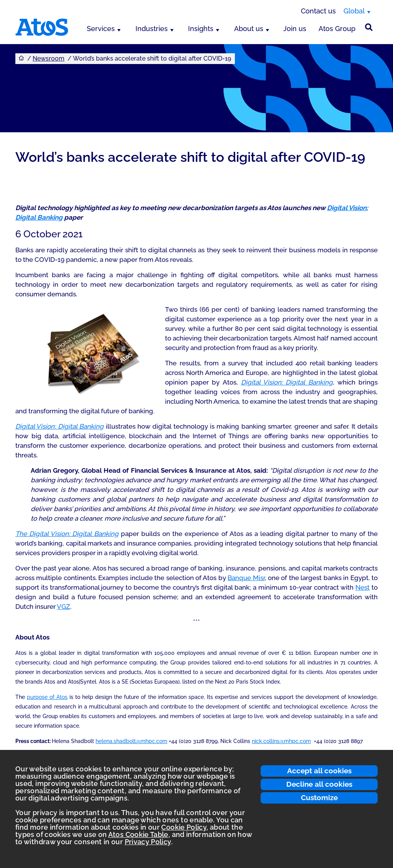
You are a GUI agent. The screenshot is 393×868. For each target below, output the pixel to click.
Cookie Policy (184, 827)
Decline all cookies (319, 784)
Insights (201, 29)
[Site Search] (369, 27)
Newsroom (49, 58)
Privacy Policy (148, 842)
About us (249, 29)
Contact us (318, 11)
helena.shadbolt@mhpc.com (131, 741)
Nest (362, 587)
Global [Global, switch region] (354, 11)
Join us (295, 29)
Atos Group (337, 29)
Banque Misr (246, 578)
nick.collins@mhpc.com (281, 741)
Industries (152, 29)
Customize (319, 797)
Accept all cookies (319, 771)
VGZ (64, 607)
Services (101, 29)
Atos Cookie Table (138, 834)
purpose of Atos (47, 697)
